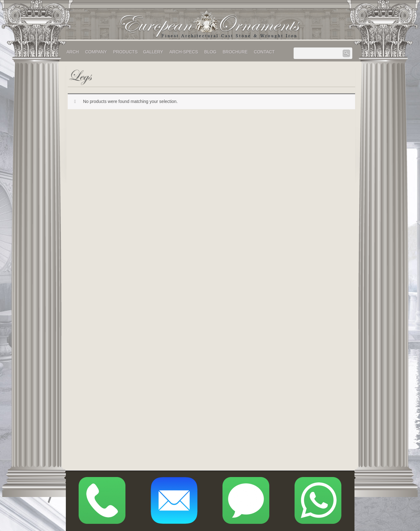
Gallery (153, 52)
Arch (73, 52)
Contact (264, 52)
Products (125, 52)
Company (96, 52)
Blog (210, 52)
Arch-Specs (184, 52)
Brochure (235, 52)
